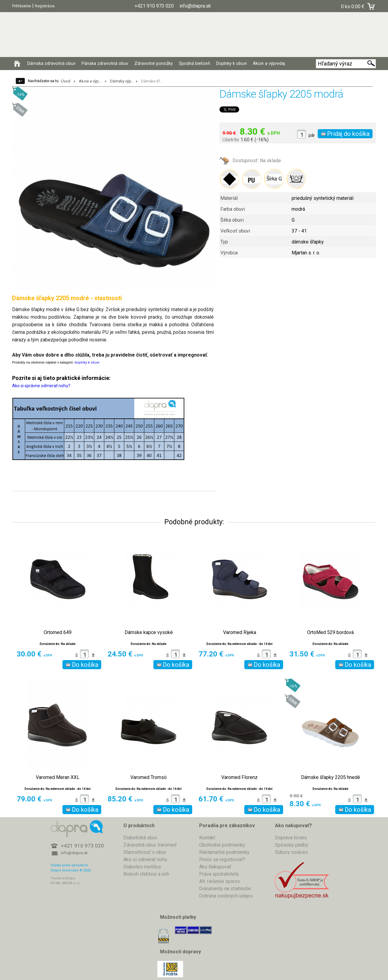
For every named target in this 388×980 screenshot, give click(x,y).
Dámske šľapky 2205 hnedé (331, 777)
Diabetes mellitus (142, 867)
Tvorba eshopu (63, 878)
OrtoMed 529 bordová (330, 633)
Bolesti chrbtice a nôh (146, 874)
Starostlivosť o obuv (145, 852)
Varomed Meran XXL (58, 777)
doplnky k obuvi (87, 362)
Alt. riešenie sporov (220, 881)
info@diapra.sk (74, 853)
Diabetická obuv (140, 838)
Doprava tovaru (291, 838)
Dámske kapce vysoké (149, 633)
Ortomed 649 (58, 633)
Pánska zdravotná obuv (105, 63)
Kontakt (207, 838)
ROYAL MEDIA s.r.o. (66, 883)
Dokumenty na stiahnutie (225, 889)
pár (312, 135)
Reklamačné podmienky (224, 852)
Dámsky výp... (122, 81)
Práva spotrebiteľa (219, 874)
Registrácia (45, 6)
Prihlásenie (22, 6)
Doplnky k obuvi (231, 63)
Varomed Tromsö (149, 777)
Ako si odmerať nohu (145, 859)
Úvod (66, 81)
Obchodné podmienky (222, 845)
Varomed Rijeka (240, 633)
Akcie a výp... (90, 81)
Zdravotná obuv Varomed (150, 845)
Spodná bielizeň (194, 63)
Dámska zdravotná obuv (51, 63)
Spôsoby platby (292, 845)
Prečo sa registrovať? (222, 859)
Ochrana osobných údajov (226, 896)
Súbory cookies (291, 852)
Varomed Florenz (239, 777)
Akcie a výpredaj (269, 63)
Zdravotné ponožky (154, 63)
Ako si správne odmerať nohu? (41, 386)
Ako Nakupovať (215, 867)
